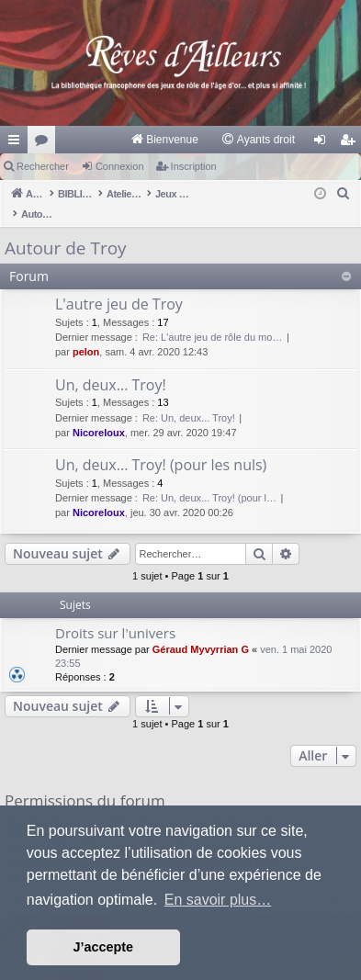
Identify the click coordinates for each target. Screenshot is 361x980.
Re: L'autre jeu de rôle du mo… (213, 318)
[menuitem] (164, 140)
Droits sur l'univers (115, 614)
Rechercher (43, 166)
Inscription (194, 166)
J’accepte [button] (104, 947)
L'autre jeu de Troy (119, 285)
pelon (86, 332)
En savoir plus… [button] (218, 900)
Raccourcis (17, 143)
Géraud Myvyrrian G (201, 630)
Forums (45, 143)
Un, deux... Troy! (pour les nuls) (161, 445)
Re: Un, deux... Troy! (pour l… (209, 479)
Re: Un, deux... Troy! (189, 399)
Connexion (120, 166)
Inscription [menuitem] (351, 143)
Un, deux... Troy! (111, 366)
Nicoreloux (99, 413)
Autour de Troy (66, 229)
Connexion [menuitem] (324, 143)
